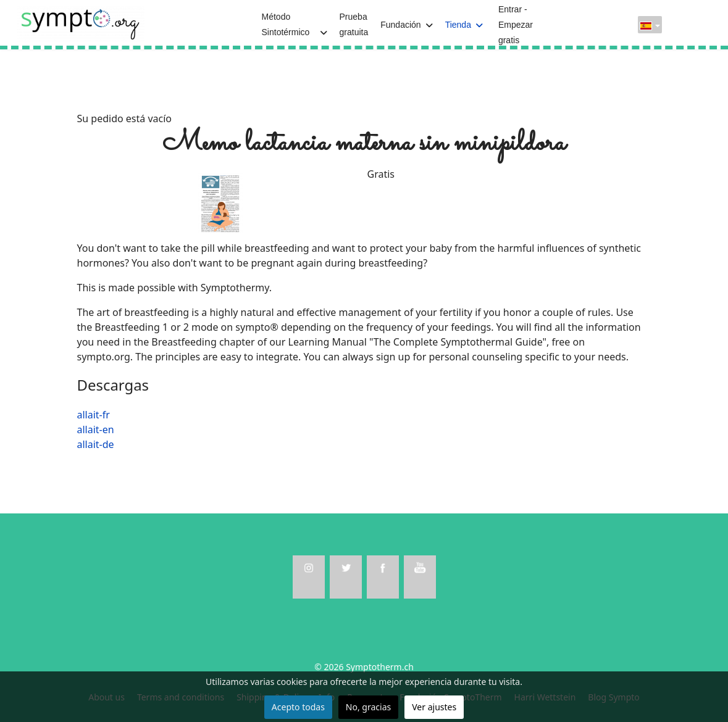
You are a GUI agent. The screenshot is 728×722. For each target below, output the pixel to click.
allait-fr (94, 415)
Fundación (400, 25)
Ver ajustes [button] (434, 707)
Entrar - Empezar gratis (516, 25)
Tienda (458, 25)
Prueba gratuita (354, 24)
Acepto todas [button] (298, 707)
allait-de (96, 444)
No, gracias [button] (368, 707)
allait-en (96, 429)
